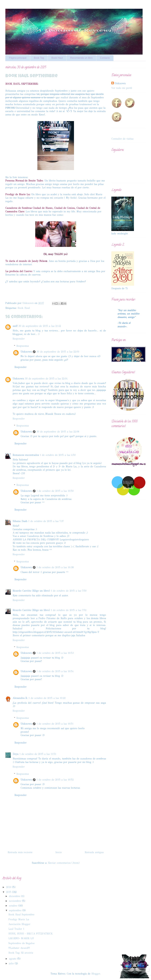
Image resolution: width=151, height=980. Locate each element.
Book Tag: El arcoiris (21, 953)
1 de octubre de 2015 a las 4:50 (58, 455)
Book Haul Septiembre (21, 914)
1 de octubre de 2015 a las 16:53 (55, 653)
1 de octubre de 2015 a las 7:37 (46, 521)
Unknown (26, 352)
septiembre (16, 910)
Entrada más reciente (20, 852)
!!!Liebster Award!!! (19, 948)
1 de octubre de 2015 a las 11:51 (38, 754)
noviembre (15, 901)
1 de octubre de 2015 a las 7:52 (69, 610)
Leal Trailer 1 (16, 929)
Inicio (59, 852)
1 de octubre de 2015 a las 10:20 (47, 698)
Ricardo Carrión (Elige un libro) (31, 591)
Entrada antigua (94, 852)
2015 (9, 892)
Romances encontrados (26, 455)
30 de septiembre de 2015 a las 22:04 (46, 379)
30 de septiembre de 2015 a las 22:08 (58, 432)
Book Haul (57, 58)
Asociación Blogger (19, 924)
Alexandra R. (20, 698)
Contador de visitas (122, 139)
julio (12, 963)
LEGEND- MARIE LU (21, 938)
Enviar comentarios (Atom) (64, 863)
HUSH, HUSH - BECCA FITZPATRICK (31, 934)
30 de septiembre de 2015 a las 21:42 (40, 326)
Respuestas (23, 346)
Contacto (105, 58)
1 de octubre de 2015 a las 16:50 (55, 491)
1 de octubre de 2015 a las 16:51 (55, 724)
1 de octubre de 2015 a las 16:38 (55, 567)
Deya (16, 754)
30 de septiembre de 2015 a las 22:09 (58, 352)
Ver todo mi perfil (122, 88)
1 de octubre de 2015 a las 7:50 (69, 591)
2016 (9, 887)
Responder (19, 339)
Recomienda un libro (81, 58)
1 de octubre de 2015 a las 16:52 (55, 780)
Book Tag (39, 58)
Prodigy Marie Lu (19, 919)
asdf (15, 326)
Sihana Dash (20, 521)
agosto (13, 959)
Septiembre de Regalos (21, 943)
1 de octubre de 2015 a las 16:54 (55, 671)
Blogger (96, 974)
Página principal (18, 58)
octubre (14, 906)
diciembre (15, 896)
